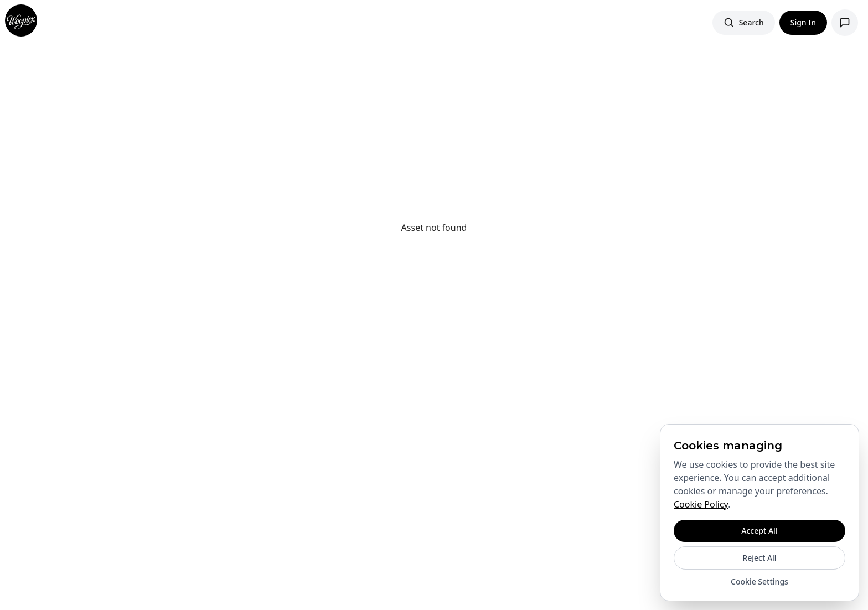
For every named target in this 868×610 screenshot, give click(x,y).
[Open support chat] (845, 23)
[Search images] (744, 23)
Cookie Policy (701, 504)
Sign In (803, 22)
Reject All (759, 558)
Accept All (759, 531)
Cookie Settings (759, 581)
